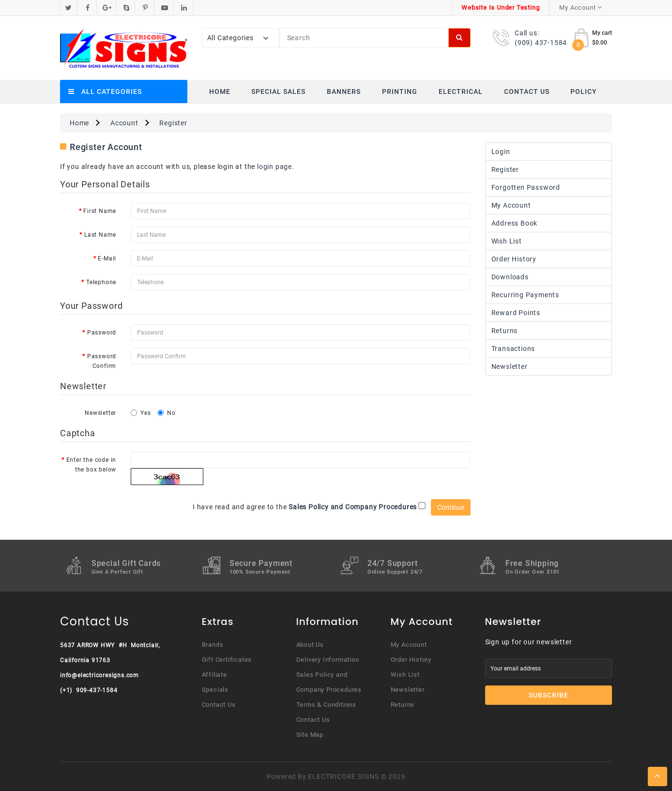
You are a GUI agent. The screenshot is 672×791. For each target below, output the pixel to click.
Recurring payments (525, 295)
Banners (344, 91)
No (167, 413)
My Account (511, 205)
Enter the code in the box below (92, 465)
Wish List (507, 241)
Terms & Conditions (326, 705)
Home (220, 91)
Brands (213, 645)
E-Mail (107, 259)
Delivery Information (328, 660)
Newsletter (100, 413)
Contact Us (527, 91)
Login (501, 152)
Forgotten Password (526, 187)
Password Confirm (102, 361)
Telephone (101, 282)
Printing (400, 91)
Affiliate (214, 675)
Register (173, 123)
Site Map (310, 735)
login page (275, 167)
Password (102, 333)
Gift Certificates (227, 660)
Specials (215, 690)
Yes (141, 413)
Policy (584, 91)
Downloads (510, 277)
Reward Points (516, 313)
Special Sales (278, 91)
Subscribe (549, 695)
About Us (310, 645)
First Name (100, 211)
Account (124, 123)
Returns (505, 331)
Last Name (100, 235)
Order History (514, 259)
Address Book (515, 223)
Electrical (461, 91)
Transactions (513, 349)
